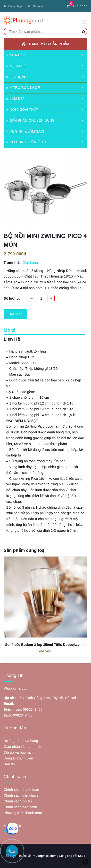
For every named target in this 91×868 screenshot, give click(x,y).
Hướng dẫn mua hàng (21, 741)
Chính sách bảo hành (20, 807)
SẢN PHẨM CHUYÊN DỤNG (30, 120)
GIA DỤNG (16, 77)
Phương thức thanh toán (23, 813)
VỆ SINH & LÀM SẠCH (26, 131)
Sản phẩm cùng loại (25, 550)
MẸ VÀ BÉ (16, 66)
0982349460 (33, 709)
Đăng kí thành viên (18, 758)
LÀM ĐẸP (15, 99)
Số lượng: (12, 298)
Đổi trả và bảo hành (19, 752)
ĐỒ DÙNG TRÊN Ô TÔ (26, 142)
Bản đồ (9, 764)
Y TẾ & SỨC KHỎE (23, 88)
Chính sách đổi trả (18, 801)
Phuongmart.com (44, 856)
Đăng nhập (13, 6)
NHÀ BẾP (15, 55)
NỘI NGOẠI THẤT (22, 110)
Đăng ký (36, 6)
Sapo (82, 856)
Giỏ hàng (77, 6)
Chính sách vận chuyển (22, 795)
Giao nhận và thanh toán (23, 747)
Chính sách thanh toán (21, 790)
